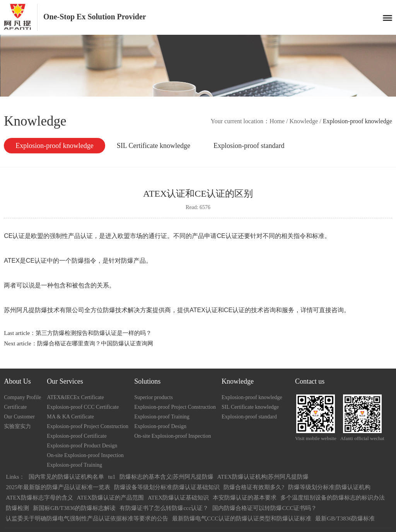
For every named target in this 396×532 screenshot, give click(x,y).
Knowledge (304, 121)
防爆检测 (17, 508)
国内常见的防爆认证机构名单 (66, 477)
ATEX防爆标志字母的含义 (39, 498)
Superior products (154, 397)
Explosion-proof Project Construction (88, 426)
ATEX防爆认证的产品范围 (110, 498)
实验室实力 (17, 426)
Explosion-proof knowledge (54, 146)
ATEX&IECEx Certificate (75, 397)
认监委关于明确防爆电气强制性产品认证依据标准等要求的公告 (87, 518)
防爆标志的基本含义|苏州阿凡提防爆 (166, 477)
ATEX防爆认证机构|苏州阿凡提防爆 (263, 477)
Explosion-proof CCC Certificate (83, 407)
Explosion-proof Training (74, 465)
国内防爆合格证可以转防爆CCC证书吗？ (265, 508)
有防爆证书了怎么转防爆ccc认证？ (164, 508)
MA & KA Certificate (70, 417)
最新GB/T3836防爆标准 (345, 518)
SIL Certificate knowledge (154, 146)
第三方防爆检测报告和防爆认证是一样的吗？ (94, 333)
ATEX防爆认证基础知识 (178, 498)
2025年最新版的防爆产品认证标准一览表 (58, 487)
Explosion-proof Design (160, 426)
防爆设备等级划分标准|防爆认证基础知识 (167, 487)
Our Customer (19, 417)
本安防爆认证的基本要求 (245, 498)
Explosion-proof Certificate (77, 436)
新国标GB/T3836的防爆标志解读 (74, 508)
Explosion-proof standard (249, 146)
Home (277, 121)
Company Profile (22, 397)
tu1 (112, 477)
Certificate (15, 407)
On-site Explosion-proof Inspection (85, 455)
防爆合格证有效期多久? (254, 487)
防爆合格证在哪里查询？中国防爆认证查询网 (95, 343)
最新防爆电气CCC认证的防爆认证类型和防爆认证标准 (242, 518)
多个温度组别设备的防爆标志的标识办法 (333, 498)
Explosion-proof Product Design (82, 446)
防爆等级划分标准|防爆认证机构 (329, 487)
